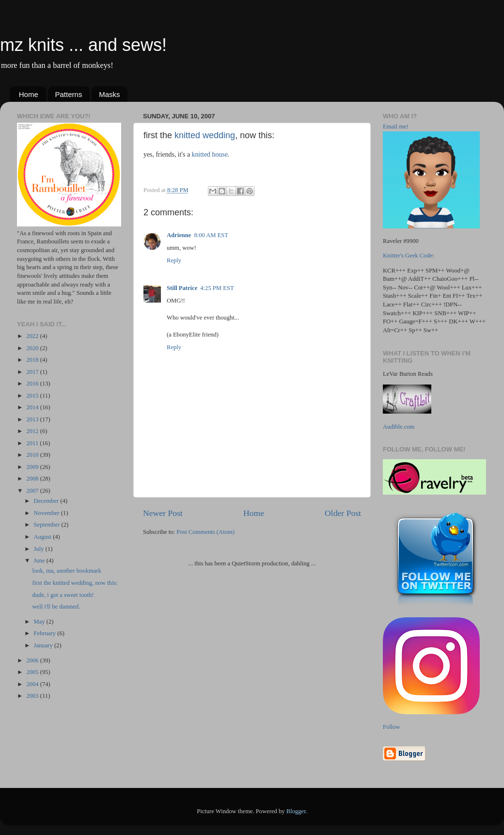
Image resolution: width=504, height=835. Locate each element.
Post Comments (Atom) (205, 532)
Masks (109, 94)
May (40, 622)
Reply (174, 260)
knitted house (210, 154)
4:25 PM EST (217, 288)
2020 (33, 348)
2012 (33, 431)
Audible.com (399, 427)
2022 (33, 336)
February (46, 633)
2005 (33, 672)
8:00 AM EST (211, 235)
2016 (33, 384)
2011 (33, 443)
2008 (33, 479)
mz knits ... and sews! (83, 45)
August (44, 537)
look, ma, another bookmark (66, 571)
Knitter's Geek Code (408, 256)
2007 (33, 491)
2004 (33, 684)
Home (29, 94)
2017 (33, 372)
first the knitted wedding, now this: (75, 583)
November (47, 513)
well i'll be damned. (56, 607)
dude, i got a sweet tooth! (63, 595)
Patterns (69, 94)
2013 (33, 419)
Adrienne (179, 235)
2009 (33, 467)
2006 (33, 660)
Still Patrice (182, 288)
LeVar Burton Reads (408, 374)
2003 (33, 696)
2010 (33, 455)
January (44, 645)
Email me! (396, 127)
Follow (392, 727)
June (40, 561)
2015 (33, 396)
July (40, 549)
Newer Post (163, 513)
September (48, 525)
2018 (33, 360)
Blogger (296, 811)
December (47, 501)
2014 (33, 407)
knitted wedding (205, 135)
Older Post (343, 513)
